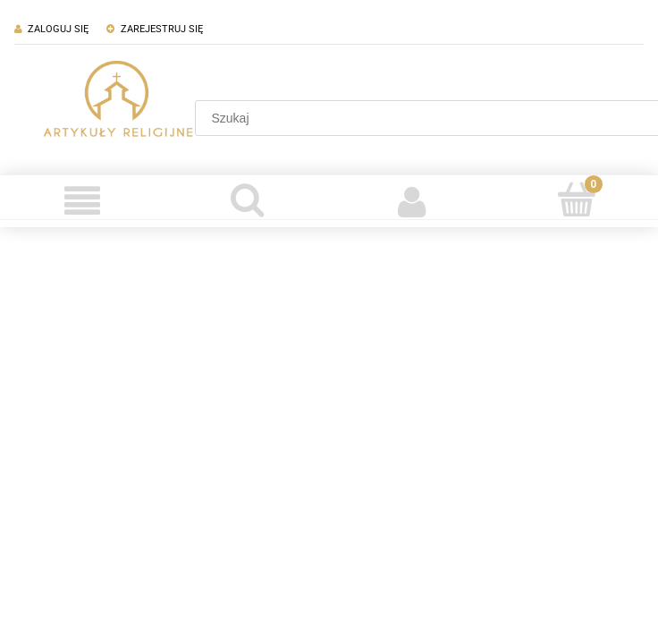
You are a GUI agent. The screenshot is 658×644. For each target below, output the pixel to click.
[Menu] (82, 201)
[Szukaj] (247, 199)
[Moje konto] (411, 201)
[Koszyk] (576, 199)
